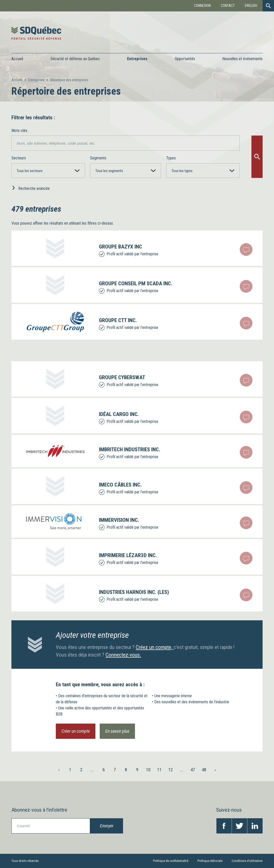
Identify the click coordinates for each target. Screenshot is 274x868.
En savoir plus (117, 731)
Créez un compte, (155, 647)
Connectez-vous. (123, 655)
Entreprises (36, 80)
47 (193, 770)
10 (148, 770)
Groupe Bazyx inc (121, 247)
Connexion (202, 6)
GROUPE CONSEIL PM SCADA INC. (136, 283)
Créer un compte (76, 731)
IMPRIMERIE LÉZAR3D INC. (128, 555)
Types (171, 158)
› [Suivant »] (215, 770)
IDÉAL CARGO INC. (119, 414)
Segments (98, 158)
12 (170, 770)
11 (159, 770)
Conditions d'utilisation (247, 861)
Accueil (17, 59)
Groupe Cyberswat (122, 377)
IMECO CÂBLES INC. (120, 485)
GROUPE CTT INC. (118, 320)
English (251, 6)
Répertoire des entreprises (69, 80)
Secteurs (19, 158)
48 (204, 770)
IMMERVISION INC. (119, 520)
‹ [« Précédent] (59, 770)
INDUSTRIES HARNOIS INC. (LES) (134, 592)
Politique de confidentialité (171, 861)
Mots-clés (19, 131)
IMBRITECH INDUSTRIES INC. (130, 449)
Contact (228, 6)
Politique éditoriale (210, 861)
